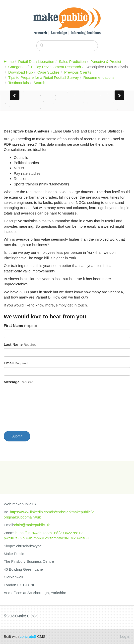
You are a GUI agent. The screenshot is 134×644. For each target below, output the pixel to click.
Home (9, 62)
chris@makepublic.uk (32, 525)
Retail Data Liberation (36, 62)
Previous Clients (78, 72)
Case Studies (48, 72)
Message (19, 382)
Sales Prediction (72, 62)
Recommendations (99, 77)
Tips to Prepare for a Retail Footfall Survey (43, 77)
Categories (17, 67)
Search (39, 83)
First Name (20, 325)
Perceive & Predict (106, 62)
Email (16, 363)
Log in (125, 636)
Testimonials (19, 83)
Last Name (20, 344)
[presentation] (42, 418)
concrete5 (28, 636)
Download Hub (20, 72)
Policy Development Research (56, 67)
